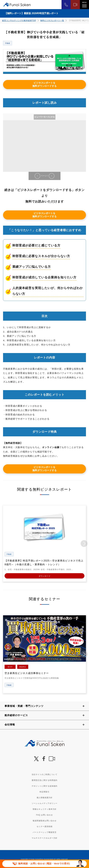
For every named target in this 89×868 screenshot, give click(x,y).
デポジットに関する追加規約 (44, 786)
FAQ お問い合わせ (44, 815)
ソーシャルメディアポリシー (44, 803)
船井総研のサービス (16, 715)
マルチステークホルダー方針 (44, 838)
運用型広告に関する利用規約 (44, 780)
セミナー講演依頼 (45, 826)
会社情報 (10, 725)
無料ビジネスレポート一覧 (52, 21)
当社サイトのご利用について (44, 774)
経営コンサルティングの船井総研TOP (19, 21)
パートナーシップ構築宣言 (45, 832)
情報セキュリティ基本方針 (45, 809)
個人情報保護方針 (45, 798)
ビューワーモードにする (45, 117)
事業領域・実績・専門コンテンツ (24, 706)
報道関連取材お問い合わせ (45, 821)
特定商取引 (44, 792)
